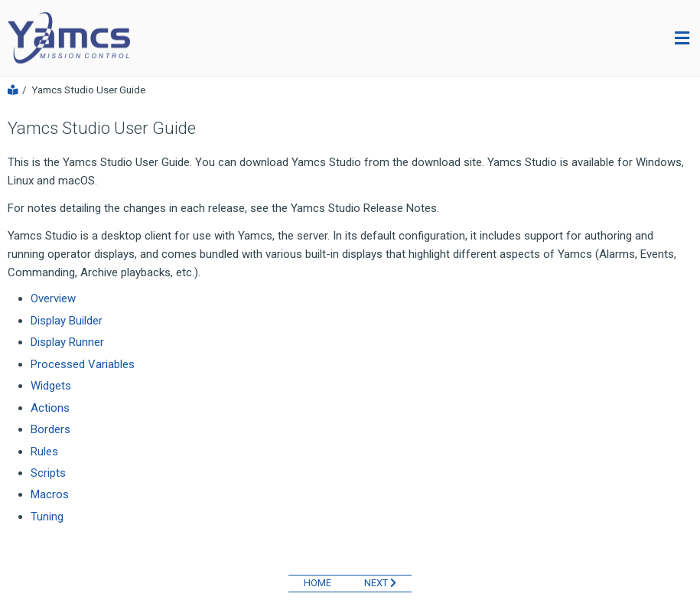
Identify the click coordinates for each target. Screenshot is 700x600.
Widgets (51, 386)
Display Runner (67, 342)
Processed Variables (83, 364)
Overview (53, 298)
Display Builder (67, 321)
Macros (50, 494)
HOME (317, 583)
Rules (44, 452)
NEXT (380, 583)
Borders (50, 429)
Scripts (48, 473)
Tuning (47, 517)
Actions (50, 408)
